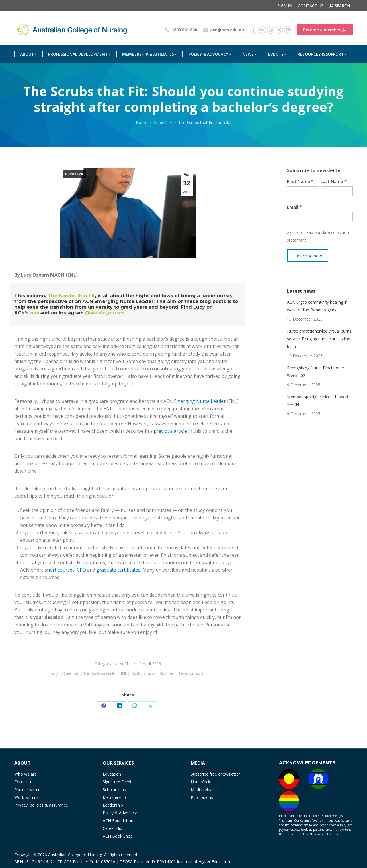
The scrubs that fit (191, 674)
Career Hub (113, 828)
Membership (114, 797)
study (151, 674)
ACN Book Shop (118, 836)
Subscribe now (308, 256)
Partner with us (28, 790)
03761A (108, 862)
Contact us (24, 782)
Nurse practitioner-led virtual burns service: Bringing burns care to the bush (319, 339)
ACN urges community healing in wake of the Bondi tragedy (317, 306)
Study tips (167, 674)
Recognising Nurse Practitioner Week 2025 (316, 372)
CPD (81, 570)
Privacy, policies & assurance (41, 805)
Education (112, 774)
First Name (300, 181)
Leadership (113, 805)
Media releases (205, 790)
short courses (60, 570)
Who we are (26, 774)
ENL (124, 674)
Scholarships (114, 790)
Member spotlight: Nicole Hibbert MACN (318, 401)
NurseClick (74, 174)
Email (294, 207)
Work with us (26, 797)
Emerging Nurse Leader (200, 401)
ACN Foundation (118, 821)
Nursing (137, 674)
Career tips (71, 674)
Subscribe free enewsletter (215, 774)
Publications (202, 797)
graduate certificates (118, 570)
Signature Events (118, 782)
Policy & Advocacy (120, 813)
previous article (170, 431)
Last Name (334, 181)
